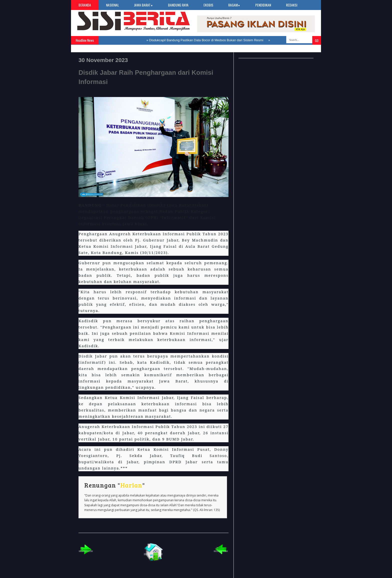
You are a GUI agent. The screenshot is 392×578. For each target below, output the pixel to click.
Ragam (234, 5)
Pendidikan (263, 5)
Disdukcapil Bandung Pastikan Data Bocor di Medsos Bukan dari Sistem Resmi (206, 40)
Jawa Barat (143, 5)
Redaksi (292, 5)
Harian (131, 485)
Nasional (112, 5)
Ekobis (208, 5)
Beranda (85, 5)
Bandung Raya (178, 5)
